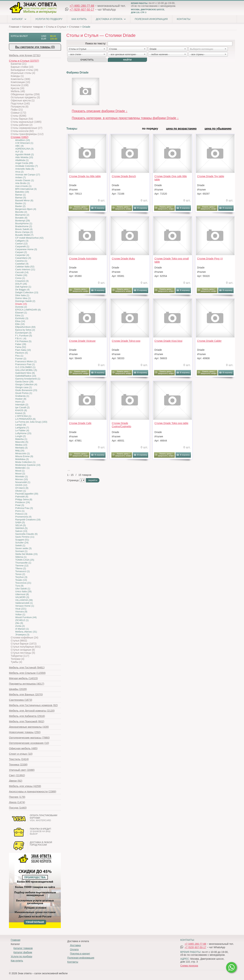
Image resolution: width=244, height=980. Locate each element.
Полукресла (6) (20, 107)
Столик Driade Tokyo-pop (126, 341)
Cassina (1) (21, 261)
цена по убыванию (218, 129)
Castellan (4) (22, 264)
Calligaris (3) (22, 241)
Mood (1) (20, 471)
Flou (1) (19, 356)
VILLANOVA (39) (24, 600)
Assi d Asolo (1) (23, 186)
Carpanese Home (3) (26, 249)
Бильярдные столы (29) (24, 70)
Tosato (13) (21, 580)
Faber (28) (21, 344)
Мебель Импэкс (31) (26, 632)
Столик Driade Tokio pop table (171, 423)
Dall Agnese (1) (23, 287)
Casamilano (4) (23, 258)
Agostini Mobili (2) (24, 154)
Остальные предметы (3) (25, 97)
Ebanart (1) (21, 313)
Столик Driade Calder (209, 341)
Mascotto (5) (22, 442)
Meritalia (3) (21, 448)
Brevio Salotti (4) (24, 229)
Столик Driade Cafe (80, 423)
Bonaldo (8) (21, 218)
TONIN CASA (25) (25, 560)
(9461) (27, 667)
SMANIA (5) (21, 528)
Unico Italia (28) (23, 591)
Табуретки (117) (20, 656)
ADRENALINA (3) (24, 149)
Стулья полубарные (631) (26, 647)
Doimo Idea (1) (23, 298)
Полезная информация (151, 19)
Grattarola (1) (22, 396)
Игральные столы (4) (23, 73)
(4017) (27, 684)
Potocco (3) (21, 514)
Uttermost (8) (22, 594)
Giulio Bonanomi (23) (26, 390)
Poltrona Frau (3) (24, 508)
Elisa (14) (20, 321)
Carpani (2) (21, 252)
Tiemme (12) (22, 566)
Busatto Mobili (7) (24, 235)
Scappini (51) (22, 540)
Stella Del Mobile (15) (26, 554)
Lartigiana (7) (22, 428)
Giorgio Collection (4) (26, 384)
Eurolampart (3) (23, 333)
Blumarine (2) (22, 215)
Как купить (79, 19)
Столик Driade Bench (124, 176)
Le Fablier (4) (22, 430)
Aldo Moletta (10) (24, 157)
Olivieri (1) (21, 491)
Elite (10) (20, 324)
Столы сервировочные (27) (27, 128)
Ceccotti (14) (22, 272)
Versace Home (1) (25, 606)
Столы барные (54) (22, 119)
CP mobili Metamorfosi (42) (29, 238)
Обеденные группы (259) (25, 94)
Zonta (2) (20, 626)
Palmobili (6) (22, 497)
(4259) (25, 786)
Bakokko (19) (22, 192)
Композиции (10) (20, 82)
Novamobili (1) (23, 482)
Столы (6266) (18, 116)
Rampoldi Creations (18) (28, 520)
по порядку (150, 129)
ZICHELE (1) (22, 620)
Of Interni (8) (22, 488)
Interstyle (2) (22, 405)
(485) (23, 748)
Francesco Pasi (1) (25, 364)
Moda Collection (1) (25, 462)
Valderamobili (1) (24, 603)
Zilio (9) (19, 623)
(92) (33, 705)
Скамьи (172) (18, 113)
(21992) (17, 775)
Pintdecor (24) (23, 502)
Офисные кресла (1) (23, 100)
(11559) (27, 673)
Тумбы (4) (16, 662)
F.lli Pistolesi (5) (23, 341)
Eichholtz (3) (22, 318)
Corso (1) (20, 278)
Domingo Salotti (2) (25, 301)
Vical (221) (21, 609)
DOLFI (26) (21, 284)
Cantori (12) (21, 244)
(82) (16, 781)
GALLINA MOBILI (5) (26, 370)
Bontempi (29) (23, 221)
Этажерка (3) (22, 635)
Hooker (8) (21, 399)
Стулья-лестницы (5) (23, 653)
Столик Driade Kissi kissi (168, 341)
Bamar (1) (20, 195)
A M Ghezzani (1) (24, 143)
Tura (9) (19, 586)
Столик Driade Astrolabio (83, 259)
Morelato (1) (22, 476)
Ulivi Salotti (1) (23, 589)
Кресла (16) (17, 88)
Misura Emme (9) (24, 456)
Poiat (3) (20, 505)
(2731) (25, 55)
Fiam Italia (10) (23, 350)
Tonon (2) (20, 574)
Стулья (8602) (19, 641)
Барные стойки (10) (22, 67)
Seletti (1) (20, 545)
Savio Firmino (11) (25, 537)
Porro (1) (20, 511)
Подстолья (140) (20, 103)
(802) (27, 721)
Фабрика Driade (77, 73)
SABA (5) (20, 522)
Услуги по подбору (49, 19)
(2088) (22, 770)
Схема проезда (189, 966)
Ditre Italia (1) (22, 295)
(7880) (29, 738)
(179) (17, 797)
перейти (93, 480)
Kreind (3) (20, 413)
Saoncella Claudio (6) (26, 534)
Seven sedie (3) (23, 548)
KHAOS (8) (21, 410)
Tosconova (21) (23, 583)
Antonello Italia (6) (25, 169)
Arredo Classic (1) (25, 180)
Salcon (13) (21, 531)
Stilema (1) (21, 557)
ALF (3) (19, 152)
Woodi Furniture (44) (26, 617)
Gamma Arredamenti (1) (28, 379)
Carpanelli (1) (22, 246)
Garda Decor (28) (24, 382)
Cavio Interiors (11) (25, 269)
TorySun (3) (21, 577)
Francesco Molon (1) (26, 361)
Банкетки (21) (19, 64)
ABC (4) (19, 146)
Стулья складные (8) (23, 650)
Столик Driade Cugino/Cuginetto (121, 425)
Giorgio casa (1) (24, 387)
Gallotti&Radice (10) (26, 376)
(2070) (26, 694)
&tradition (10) (23, 140)
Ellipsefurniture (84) (25, 327)
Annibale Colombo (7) (27, 166)
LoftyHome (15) (23, 433)
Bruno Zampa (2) (24, 232)
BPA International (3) (26, 189)
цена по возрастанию (181, 129)
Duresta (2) (21, 307)
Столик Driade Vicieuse (82, 341)
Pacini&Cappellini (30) (27, 494)
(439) (29, 727)
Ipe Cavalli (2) (22, 407)
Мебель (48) (18, 91)
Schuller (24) (22, 543)
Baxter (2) (20, 206)
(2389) (33, 791)
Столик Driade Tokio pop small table (172, 260)
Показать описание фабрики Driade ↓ (100, 111)
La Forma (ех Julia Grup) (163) (31, 422)
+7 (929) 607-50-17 (82, 10)
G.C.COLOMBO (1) (25, 367)
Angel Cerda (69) (24, 163)
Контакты (184, 19)
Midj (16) (20, 451)
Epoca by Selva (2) (25, 330)
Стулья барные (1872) (24, 644)
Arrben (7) (21, 177)
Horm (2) (20, 402)
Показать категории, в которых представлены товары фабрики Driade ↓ (125, 118)
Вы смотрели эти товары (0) (35, 47)
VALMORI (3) (22, 597)
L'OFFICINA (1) (23, 416)
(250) (25, 732)
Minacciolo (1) (23, 453)
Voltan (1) (20, 614)
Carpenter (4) (22, 255)
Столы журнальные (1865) (26, 122)
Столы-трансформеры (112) (27, 134)
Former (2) (21, 359)
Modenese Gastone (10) (28, 465)
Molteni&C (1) (22, 468)
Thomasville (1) (23, 563)
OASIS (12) (21, 485)
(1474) (17, 802)
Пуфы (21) (17, 110)
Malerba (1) (21, 439)
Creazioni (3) (22, 281)
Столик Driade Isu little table (85, 176)
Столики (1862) (20, 137)
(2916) (27, 716)
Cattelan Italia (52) (25, 267)
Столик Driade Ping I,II (210, 259)
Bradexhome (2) (24, 226)
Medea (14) (21, 445)
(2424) (19, 759)
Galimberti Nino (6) (25, 373)
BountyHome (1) (24, 223)
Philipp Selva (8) (24, 499)
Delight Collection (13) (27, 292)
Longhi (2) (21, 436)
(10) (29, 743)
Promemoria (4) (23, 517)
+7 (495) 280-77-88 (82, 6)
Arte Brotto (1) (23, 183)
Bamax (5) (21, 198)
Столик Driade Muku (123, 259)
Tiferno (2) (21, 568)
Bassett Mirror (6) (24, 200)
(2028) (18, 689)
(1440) (18, 808)
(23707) (24, 61)
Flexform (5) (22, 353)
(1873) (21, 700)
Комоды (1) (17, 76)
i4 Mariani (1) (22, 629)
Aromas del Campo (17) (28, 175)
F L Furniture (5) (24, 336)
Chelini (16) (21, 275)
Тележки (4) (17, 659)
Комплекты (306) (20, 79)
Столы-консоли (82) (22, 131)
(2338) (18, 764)
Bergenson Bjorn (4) (26, 209)
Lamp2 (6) (21, 425)
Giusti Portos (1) (24, 393)
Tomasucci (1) (23, 571)
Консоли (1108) (20, 85)
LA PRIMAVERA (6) (25, 419)
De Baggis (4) (22, 290)
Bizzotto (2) (21, 212)
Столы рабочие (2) (22, 125)
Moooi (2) (20, 474)
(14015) (23, 678)
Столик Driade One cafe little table (171, 178)
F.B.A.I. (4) (21, 338)
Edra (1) (19, 315)
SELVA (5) (21, 525)
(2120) (32, 711)
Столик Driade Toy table (211, 176)
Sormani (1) (21, 551)
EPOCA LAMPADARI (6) (28, 310)
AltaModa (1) (22, 160)
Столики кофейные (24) (24, 638)
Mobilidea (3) (22, 459)
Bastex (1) (21, 203)
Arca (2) (19, 172)
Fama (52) (21, 347)
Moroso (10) (22, 479)
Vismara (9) (21, 612)
